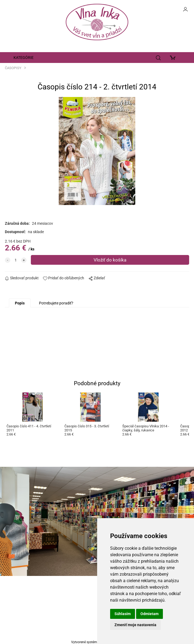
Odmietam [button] (149, 614)
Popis (20, 303)
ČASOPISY (13, 68)
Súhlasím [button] (123, 614)
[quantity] (16, 260)
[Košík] (174, 58)
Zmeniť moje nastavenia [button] (135, 625)
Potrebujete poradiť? (56, 303)
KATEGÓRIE (24, 58)
